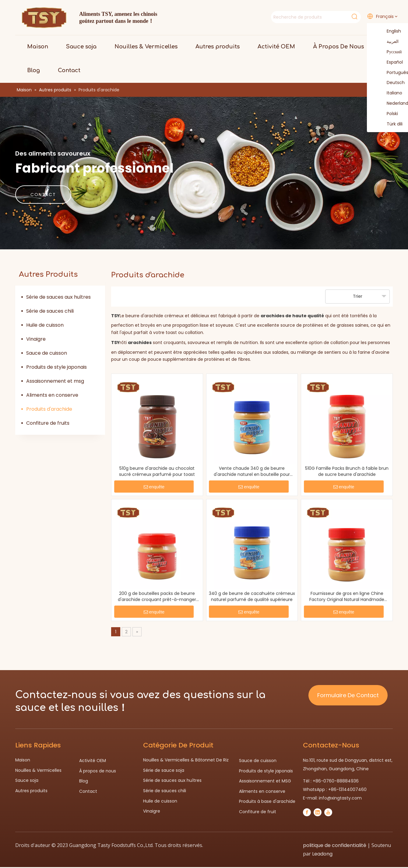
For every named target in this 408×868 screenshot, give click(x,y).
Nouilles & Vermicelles (38, 770)
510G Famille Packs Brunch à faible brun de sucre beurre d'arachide (347, 471)
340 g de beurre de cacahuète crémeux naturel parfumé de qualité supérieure (252, 596)
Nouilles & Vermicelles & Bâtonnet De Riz (186, 760)
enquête (154, 487)
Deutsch (392, 83)
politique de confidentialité (335, 845)
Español (391, 62)
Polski (389, 114)
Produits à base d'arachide (267, 801)
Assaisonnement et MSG (265, 781)
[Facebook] (307, 812)
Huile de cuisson (45, 325)
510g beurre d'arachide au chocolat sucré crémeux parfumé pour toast (157, 471)
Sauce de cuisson (47, 353)
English (390, 31)
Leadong (322, 854)
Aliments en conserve (52, 395)
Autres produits (31, 791)
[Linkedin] (318, 812)
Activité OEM (93, 761)
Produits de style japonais (56, 367)
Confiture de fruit (258, 812)
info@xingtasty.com (340, 798)
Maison (23, 760)
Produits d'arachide (49, 409)
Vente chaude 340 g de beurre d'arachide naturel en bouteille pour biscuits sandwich (252, 471)
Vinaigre (36, 339)
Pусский (390, 52)
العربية (389, 42)
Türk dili (391, 124)
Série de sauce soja (164, 770)
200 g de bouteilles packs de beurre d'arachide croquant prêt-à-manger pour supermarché (157, 596)
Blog (84, 781)
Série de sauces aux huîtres (58, 297)
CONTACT (43, 195)
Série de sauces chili (50, 311)
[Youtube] (328, 812)
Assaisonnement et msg (55, 381)
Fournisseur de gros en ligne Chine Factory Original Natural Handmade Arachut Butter (347, 596)
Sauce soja (27, 780)
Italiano (391, 93)
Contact (88, 791)
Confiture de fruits (48, 423)
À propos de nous (98, 771)
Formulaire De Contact (348, 695)
